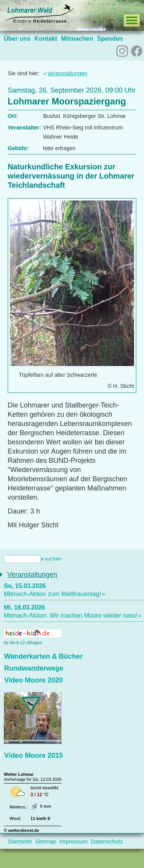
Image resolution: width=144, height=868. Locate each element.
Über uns (17, 39)
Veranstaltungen (67, 73)
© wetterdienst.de (22, 830)
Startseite (20, 841)
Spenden (110, 39)
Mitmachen (77, 39)
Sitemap (46, 841)
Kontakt (46, 39)
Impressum (73, 841)
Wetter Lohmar (19, 774)
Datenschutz (107, 841)
